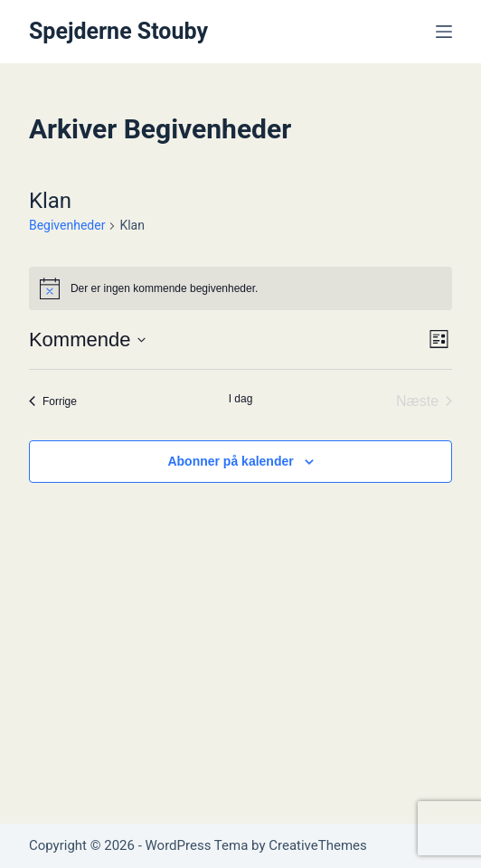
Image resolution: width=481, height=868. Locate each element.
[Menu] (444, 32)
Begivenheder (67, 225)
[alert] (240, 288)
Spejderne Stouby (118, 31)
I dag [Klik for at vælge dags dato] (241, 399)
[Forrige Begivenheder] (53, 401)
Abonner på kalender (230, 461)
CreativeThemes (318, 845)
